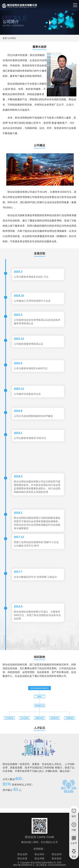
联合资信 (57, 858)
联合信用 (22, 854)
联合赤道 (22, 858)
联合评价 (39, 854)
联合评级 (39, 858)
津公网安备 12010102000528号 (51, 865)
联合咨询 (57, 854)
